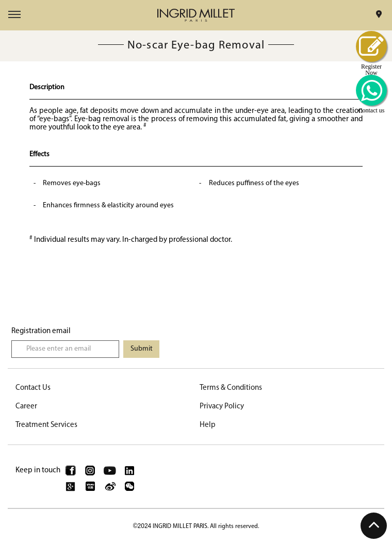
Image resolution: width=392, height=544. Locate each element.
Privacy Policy (222, 407)
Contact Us (33, 388)
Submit (142, 349)
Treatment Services (46, 425)
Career (26, 407)
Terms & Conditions (231, 388)
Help (208, 425)
